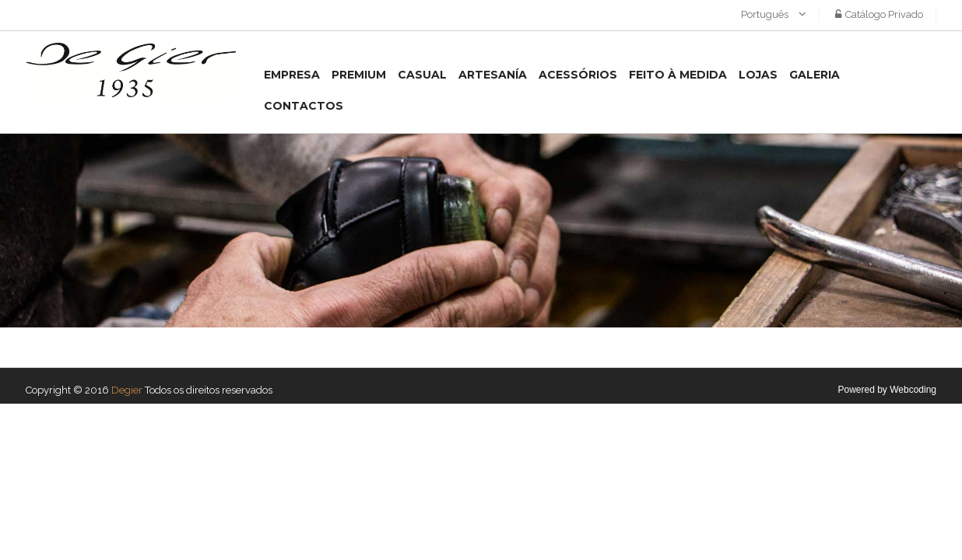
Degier (127, 390)
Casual (422, 75)
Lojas (758, 75)
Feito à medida (678, 75)
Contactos (304, 106)
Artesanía (493, 75)
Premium (359, 75)
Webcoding (913, 390)
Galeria (815, 75)
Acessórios (578, 75)
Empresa (292, 75)
